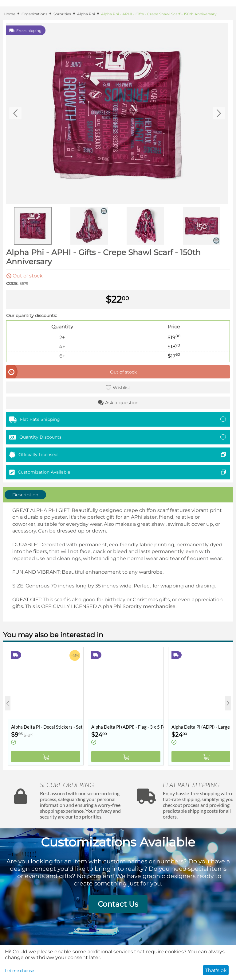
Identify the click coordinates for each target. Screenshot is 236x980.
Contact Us (118, 904)
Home (10, 14)
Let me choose (20, 970)
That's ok (216, 970)
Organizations (34, 14)
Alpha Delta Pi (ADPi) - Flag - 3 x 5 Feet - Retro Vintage (127, 727)
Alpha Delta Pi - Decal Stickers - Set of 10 (47, 727)
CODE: (12, 283)
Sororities (62, 14)
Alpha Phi (86, 14)
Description (25, 495)
